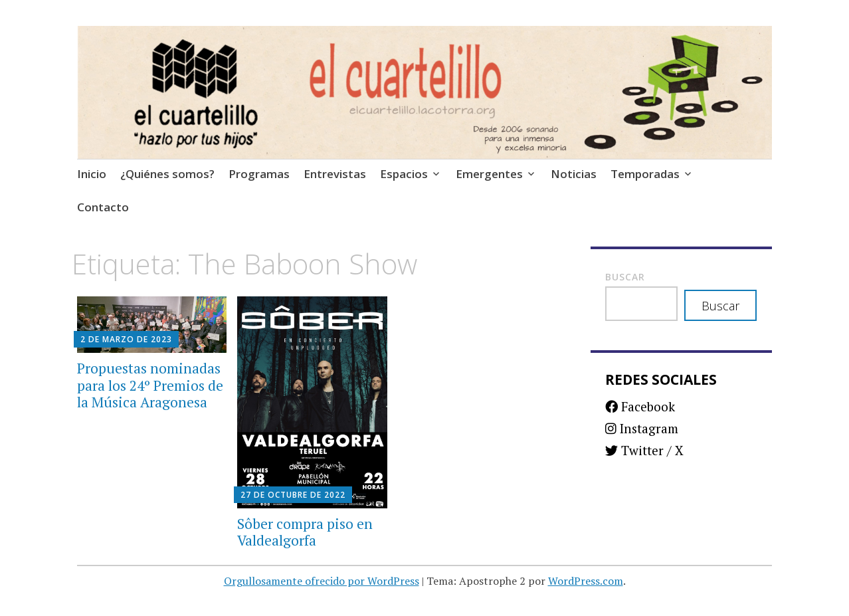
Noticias (574, 174)
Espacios (404, 174)
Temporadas (645, 174)
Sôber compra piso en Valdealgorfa (305, 532)
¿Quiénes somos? (167, 174)
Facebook (640, 406)
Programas (259, 174)
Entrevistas (335, 174)
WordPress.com (586, 581)
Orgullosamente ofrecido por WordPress (322, 581)
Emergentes (489, 174)
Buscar (625, 277)
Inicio (92, 174)
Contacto (103, 207)
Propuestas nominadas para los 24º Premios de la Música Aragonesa (150, 385)
